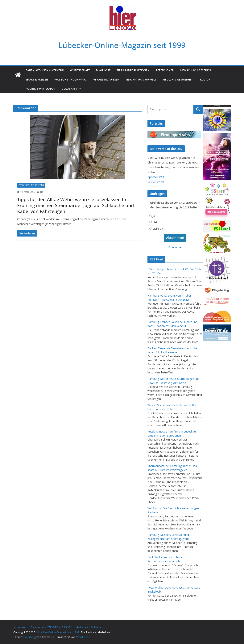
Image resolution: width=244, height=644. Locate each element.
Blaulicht (103, 70)
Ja (154, 216)
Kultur (205, 79)
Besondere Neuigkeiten (31, 185)
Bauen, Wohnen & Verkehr (45, 70)
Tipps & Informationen (133, 70)
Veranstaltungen (106, 79)
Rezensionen (165, 70)
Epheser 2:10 (156, 177)
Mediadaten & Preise (88, 627)
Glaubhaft (69, 89)
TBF (42, 192)
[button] (79, 89)
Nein (155, 222)
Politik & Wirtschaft (41, 89)
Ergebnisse (175, 247)
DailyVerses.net (156, 182)
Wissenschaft (80, 70)
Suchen (198, 109)
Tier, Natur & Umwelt (141, 79)
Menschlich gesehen (196, 70)
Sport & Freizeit (37, 79)
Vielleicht (158, 229)
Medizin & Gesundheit (178, 79)
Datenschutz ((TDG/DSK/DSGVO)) (51, 627)
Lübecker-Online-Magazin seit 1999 (122, 45)
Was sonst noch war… (71, 79)
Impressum (20, 627)
